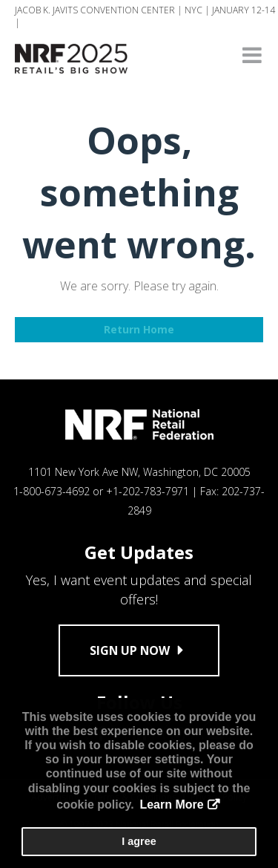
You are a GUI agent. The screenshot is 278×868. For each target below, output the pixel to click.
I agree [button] (139, 841)
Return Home (139, 329)
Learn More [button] (171, 805)
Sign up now (139, 650)
